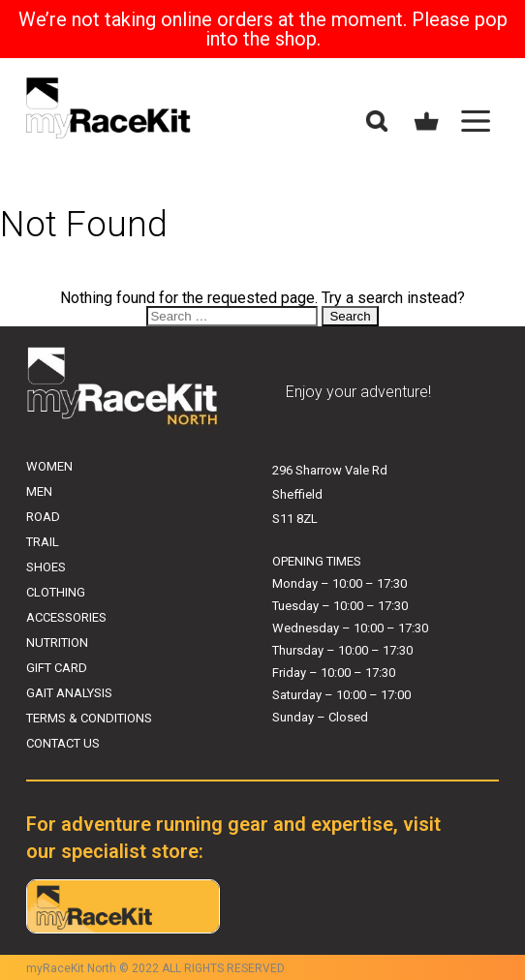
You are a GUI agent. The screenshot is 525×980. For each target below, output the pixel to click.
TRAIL (43, 542)
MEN (39, 491)
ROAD (43, 517)
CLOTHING (56, 592)
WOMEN (49, 466)
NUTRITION (57, 643)
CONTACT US (63, 743)
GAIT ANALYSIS (69, 693)
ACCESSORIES (66, 617)
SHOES (46, 567)
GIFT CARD (57, 668)
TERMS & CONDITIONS (89, 718)
